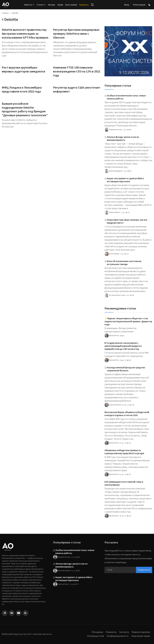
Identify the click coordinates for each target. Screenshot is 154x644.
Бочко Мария (112, 254)
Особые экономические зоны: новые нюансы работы (126, 97)
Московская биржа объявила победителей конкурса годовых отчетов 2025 (127, 414)
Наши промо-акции (141, 636)
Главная (5, 13)
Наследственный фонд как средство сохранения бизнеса (126, 369)
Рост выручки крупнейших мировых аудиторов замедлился (24, 69)
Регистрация (139, 5)
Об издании (97, 632)
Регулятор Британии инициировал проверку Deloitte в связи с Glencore (76, 34)
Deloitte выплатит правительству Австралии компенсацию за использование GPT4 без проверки (25, 34)
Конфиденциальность (118, 636)
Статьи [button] (41, 5)
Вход (127, 5)
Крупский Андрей (113, 171)
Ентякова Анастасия (115, 295)
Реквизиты (111, 632)
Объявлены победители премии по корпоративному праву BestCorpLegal (124, 452)
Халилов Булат (112, 212)
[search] (92, 5)
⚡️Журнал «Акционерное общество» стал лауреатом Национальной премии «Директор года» (128, 321)
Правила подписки (141, 632)
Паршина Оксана (113, 130)
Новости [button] (29, 5)
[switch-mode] (150, 5)
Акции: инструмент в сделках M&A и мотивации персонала (125, 180)
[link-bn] (128, 51)
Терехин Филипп (113, 405)
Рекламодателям (95, 636)
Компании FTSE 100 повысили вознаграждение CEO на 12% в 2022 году (77, 71)
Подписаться (144, 570)
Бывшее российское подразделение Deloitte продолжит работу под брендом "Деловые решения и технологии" (25, 109)
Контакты (124, 632)
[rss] (25, 613)
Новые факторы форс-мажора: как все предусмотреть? (127, 221)
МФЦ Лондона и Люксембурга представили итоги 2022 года (22, 89)
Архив (60, 5)
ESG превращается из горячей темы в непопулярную (124, 483)
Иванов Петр (112, 336)
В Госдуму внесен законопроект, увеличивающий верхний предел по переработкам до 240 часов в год (123, 346)
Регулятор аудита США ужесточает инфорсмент (77, 89)
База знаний (71, 5)
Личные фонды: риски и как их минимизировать (123, 138)
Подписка (84, 5)
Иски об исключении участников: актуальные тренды (124, 263)
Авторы (52, 5)
